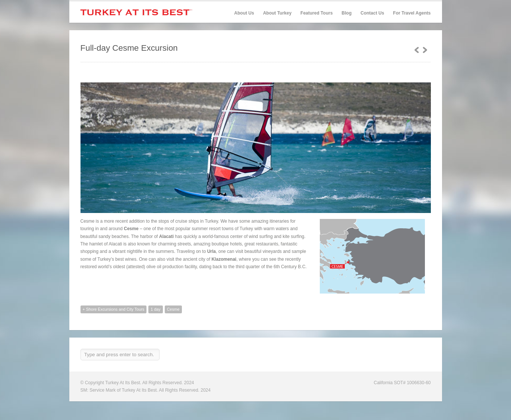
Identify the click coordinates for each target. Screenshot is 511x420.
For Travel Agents (412, 13)
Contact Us (372, 13)
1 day (155, 309)
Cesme (173, 309)
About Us (244, 13)
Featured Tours (316, 13)
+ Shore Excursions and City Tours (114, 309)
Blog (347, 13)
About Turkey (277, 13)
